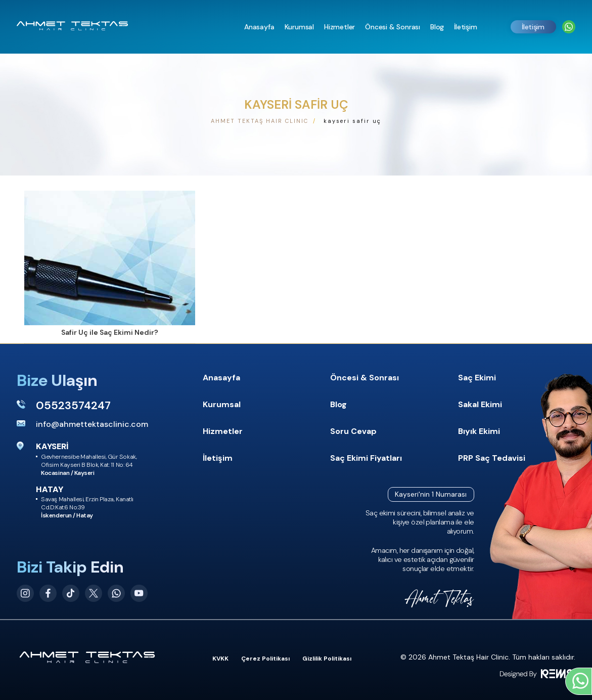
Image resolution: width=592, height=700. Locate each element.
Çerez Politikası (265, 659)
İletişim (533, 27)
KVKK (220, 659)
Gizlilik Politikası (327, 659)
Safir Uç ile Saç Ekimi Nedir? (110, 332)
